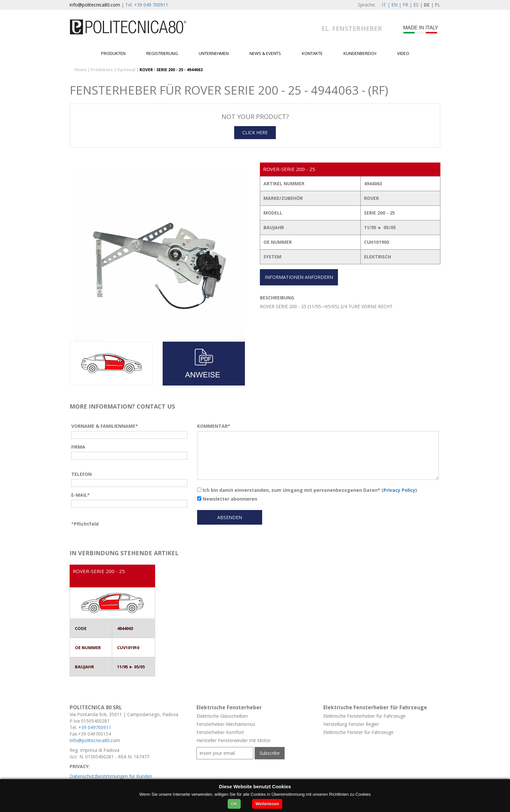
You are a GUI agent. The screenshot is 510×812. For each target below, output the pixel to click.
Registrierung (162, 53)
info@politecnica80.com (95, 5)
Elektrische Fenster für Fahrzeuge (358, 732)
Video (403, 53)
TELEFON (81, 474)
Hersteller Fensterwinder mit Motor (234, 740)
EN (394, 5)
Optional (126, 70)
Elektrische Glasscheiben (222, 716)
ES (416, 5)
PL (438, 5)
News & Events (265, 53)
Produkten (113, 53)
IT (384, 5)
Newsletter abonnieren (227, 499)
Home (81, 70)
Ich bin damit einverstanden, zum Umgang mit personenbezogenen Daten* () (307, 490)
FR (405, 5)
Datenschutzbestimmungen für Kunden (111, 776)
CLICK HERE (255, 132)
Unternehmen (214, 53)
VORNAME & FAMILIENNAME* (105, 426)
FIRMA (78, 447)
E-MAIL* (81, 495)
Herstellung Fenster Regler (351, 724)
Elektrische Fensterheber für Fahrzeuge (364, 716)
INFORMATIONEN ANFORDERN (299, 277)
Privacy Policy (399, 490)
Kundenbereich (360, 53)
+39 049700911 (95, 727)
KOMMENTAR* (214, 426)
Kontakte (312, 53)
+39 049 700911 (151, 5)
